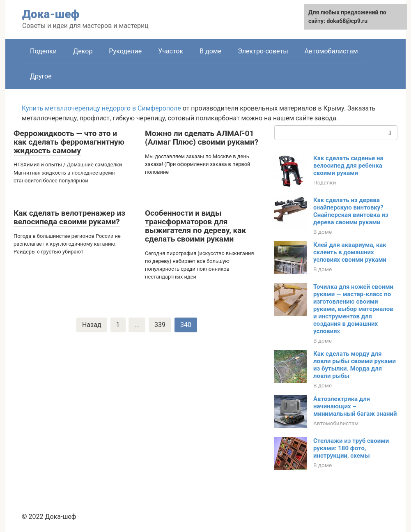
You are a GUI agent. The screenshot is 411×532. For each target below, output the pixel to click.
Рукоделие (125, 51)
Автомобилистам (331, 51)
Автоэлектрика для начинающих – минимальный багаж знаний (355, 406)
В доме (210, 51)
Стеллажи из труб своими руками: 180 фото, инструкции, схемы (351, 448)
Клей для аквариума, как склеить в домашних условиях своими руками (350, 252)
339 (160, 325)
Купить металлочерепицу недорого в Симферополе (101, 108)
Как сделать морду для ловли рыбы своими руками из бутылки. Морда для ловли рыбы (355, 365)
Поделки (43, 51)
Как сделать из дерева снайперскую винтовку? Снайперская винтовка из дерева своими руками (351, 211)
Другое (41, 76)
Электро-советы (263, 51)
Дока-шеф (51, 14)
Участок (171, 51)
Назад (92, 325)
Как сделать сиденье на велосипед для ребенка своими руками (348, 166)
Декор (83, 51)
